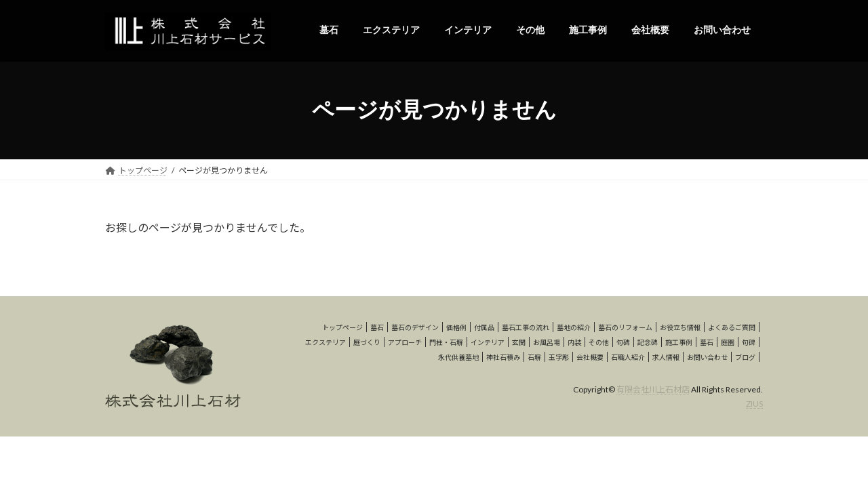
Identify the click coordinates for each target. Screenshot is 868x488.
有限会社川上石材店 (653, 389)
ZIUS (754, 404)
